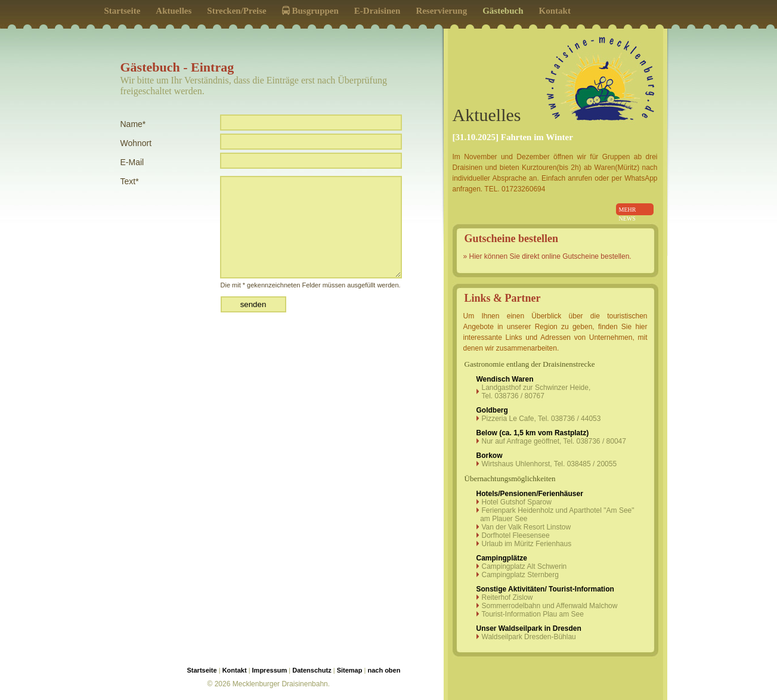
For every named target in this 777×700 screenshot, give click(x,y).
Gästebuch (503, 11)
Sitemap (350, 670)
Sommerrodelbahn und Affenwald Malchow (550, 606)
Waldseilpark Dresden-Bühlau (529, 637)
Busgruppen (310, 11)
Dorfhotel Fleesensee (516, 535)
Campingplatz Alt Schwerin (524, 566)
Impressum (270, 670)
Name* (133, 124)
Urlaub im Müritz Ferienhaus (527, 544)
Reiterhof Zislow (507, 597)
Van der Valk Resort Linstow (527, 527)
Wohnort (136, 143)
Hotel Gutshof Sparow (517, 502)
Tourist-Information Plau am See (533, 614)
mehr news (628, 211)
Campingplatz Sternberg (520, 575)
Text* (130, 181)
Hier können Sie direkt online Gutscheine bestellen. (550, 256)
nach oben (384, 670)
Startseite (123, 11)
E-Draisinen (377, 11)
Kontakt (555, 11)
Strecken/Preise (236, 11)
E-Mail (132, 162)
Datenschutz (312, 670)
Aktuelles (174, 11)
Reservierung (441, 11)
